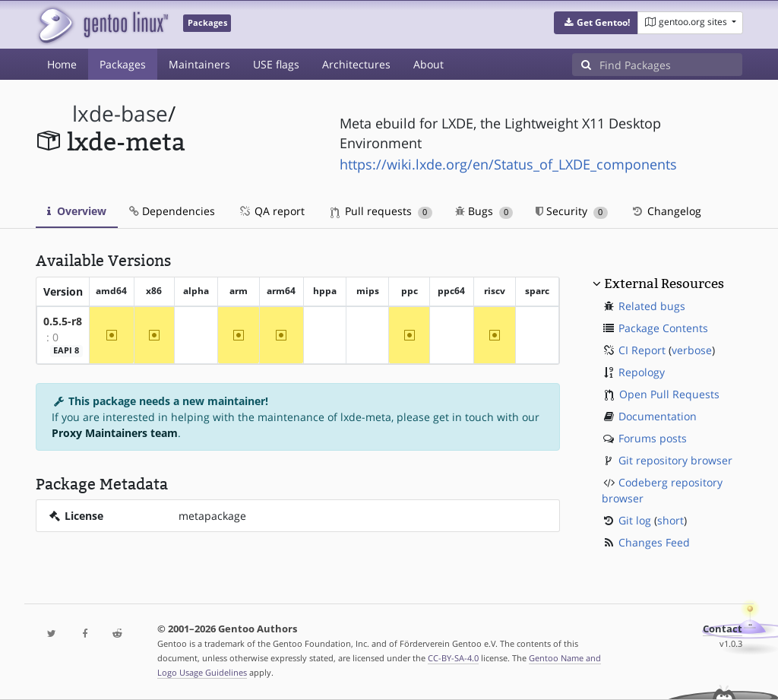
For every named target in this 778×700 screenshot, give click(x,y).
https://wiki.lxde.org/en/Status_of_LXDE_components (508, 164)
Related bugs (652, 306)
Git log (635, 520)
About (429, 64)
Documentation (658, 416)
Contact (723, 629)
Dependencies (172, 211)
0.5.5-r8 (63, 321)
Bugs (484, 211)
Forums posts (653, 438)
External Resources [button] (664, 283)
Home (62, 64)
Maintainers (199, 64)
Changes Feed (654, 542)
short (670, 520)
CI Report (642, 350)
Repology (642, 372)
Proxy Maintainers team (115, 433)
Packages (123, 64)
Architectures (356, 64)
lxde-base (120, 114)
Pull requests (381, 211)
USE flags (276, 64)
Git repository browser (675, 460)
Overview (77, 211)
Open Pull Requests (669, 394)
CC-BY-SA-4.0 (453, 658)
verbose (692, 350)
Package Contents (663, 328)
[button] (596, 23)
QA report (271, 211)
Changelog (666, 211)
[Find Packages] (671, 65)
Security (572, 211)
